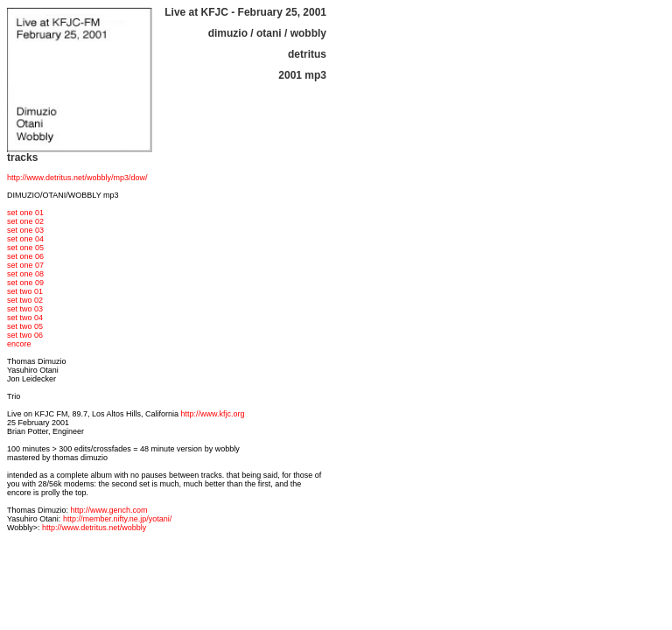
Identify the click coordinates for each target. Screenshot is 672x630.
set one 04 (25, 239)
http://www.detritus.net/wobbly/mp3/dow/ (77, 178)
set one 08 (25, 274)
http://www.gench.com (109, 510)
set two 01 (25, 291)
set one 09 (25, 283)
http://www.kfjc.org (213, 414)
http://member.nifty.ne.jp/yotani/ (117, 519)
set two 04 (25, 318)
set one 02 (25, 221)
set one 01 (25, 213)
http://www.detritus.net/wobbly (94, 528)
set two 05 (25, 326)
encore (19, 344)
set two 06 (25, 335)
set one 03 (25, 230)
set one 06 (25, 256)
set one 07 (25, 265)
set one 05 (25, 248)
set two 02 (25, 300)
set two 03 (25, 309)
